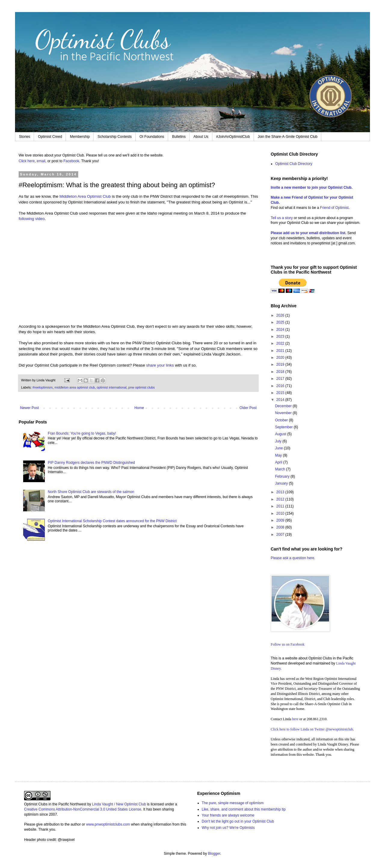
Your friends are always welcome (228, 815)
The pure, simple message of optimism (233, 803)
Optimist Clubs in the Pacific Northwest (55, 804)
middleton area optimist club (75, 387)
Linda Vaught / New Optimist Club (119, 804)
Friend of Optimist (334, 208)
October (282, 420)
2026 (281, 315)
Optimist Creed (50, 137)
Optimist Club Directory (294, 164)
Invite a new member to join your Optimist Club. (312, 188)
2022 (281, 343)
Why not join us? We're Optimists (228, 828)
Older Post (248, 408)
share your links (159, 365)
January (282, 483)
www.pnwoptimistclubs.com (108, 824)
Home (139, 408)
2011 (281, 506)
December (284, 406)
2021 (281, 351)
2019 (281, 364)
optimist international (111, 387)
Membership (80, 137)
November (284, 413)
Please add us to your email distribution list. (308, 233)
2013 (281, 492)
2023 (281, 336)
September (284, 427)
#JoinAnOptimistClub (233, 137)
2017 (281, 379)
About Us (201, 137)
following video (32, 219)
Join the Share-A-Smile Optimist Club (288, 137)
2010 (281, 513)
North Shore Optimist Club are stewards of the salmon (91, 492)
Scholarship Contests (114, 137)
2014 (281, 400)
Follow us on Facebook (288, 644)
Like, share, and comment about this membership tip (244, 809)
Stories (25, 137)
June (279, 448)
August (281, 434)
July (279, 441)
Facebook (71, 161)
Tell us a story (282, 218)
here (295, 719)
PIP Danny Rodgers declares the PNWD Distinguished (91, 463)
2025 (281, 322)
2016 (281, 386)
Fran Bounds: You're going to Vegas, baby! (82, 433)
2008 (281, 527)
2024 (281, 330)
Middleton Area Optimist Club (85, 196)
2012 (281, 499)
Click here (27, 161)
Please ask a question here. (293, 558)
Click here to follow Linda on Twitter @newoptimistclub (312, 729)
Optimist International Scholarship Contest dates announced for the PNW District (112, 521)
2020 (281, 358)
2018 (281, 372)
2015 (281, 393)
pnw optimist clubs (142, 387)
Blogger (214, 854)
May (279, 455)
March (280, 469)
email (41, 161)
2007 (281, 535)
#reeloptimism (43, 387)
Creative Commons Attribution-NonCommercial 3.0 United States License (83, 809)
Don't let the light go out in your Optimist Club (238, 821)
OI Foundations (152, 137)
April (279, 462)
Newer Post (29, 408)
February (283, 476)
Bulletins (179, 137)
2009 (281, 520)
